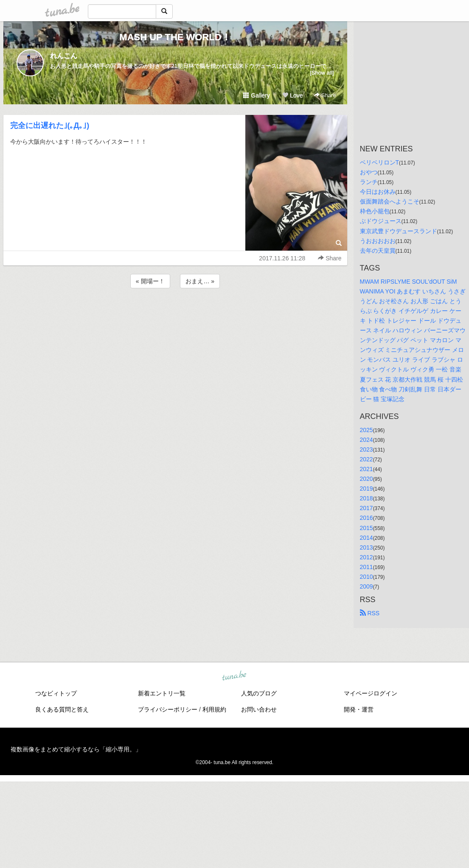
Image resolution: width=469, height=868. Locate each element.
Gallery (256, 95)
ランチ (369, 182)
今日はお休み (378, 192)
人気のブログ (259, 693)
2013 (366, 547)
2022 (366, 459)
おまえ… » (200, 281)
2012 (366, 557)
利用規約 (214, 709)
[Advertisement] (175, 313)
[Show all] (322, 73)
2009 (366, 586)
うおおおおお (378, 241)
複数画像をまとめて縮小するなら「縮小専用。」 (76, 749)
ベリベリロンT (380, 162)
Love (292, 95)
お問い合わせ (259, 709)
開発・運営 (359, 709)
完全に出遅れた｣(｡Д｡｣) (50, 126)
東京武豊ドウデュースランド (399, 231)
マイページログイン (371, 693)
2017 (366, 508)
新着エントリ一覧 (162, 693)
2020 (366, 479)
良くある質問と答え (62, 709)
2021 (366, 469)
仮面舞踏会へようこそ (390, 201)
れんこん (64, 56)
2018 (366, 498)
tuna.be (234, 676)
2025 (366, 430)
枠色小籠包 (375, 211)
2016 (366, 518)
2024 (366, 440)
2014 (366, 538)
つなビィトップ (56, 693)
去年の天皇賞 (378, 251)
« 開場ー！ (150, 281)
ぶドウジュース (381, 221)
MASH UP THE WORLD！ (175, 37)
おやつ (369, 172)
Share (325, 95)
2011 (366, 567)
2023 (366, 449)
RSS (370, 613)
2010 (366, 577)
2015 (366, 528)
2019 (366, 488)
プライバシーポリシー (168, 709)
